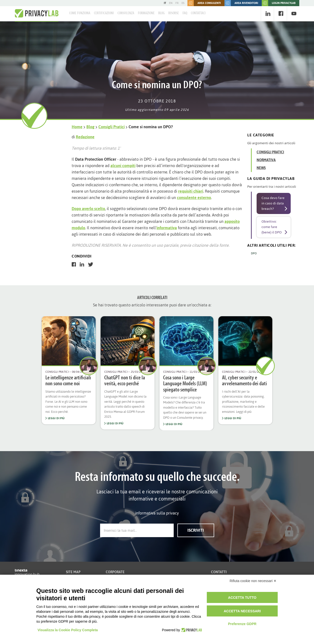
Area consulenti (204, 3)
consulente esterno (194, 198)
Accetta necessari (242, 611)
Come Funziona (80, 13)
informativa (167, 228)
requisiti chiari (191, 191)
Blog (161, 13)
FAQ (185, 13)
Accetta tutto (242, 598)
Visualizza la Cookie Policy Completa (68, 630)
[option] (69, 370)
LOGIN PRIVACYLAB (279, 3)
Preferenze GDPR (242, 624)
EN (171, 3)
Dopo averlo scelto (88, 209)
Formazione (146, 13)
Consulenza (126, 13)
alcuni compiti (123, 166)
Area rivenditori (241, 3)
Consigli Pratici (111, 127)
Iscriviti (196, 530)
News (261, 168)
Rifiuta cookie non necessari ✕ (253, 581)
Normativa (266, 160)
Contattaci (198, 13)
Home (77, 127)
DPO (254, 253)
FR (177, 3)
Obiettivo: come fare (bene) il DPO (272, 227)
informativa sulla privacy (157, 513)
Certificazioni (104, 13)
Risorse (174, 13)
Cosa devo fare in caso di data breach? (273, 203)
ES (183, 3)
